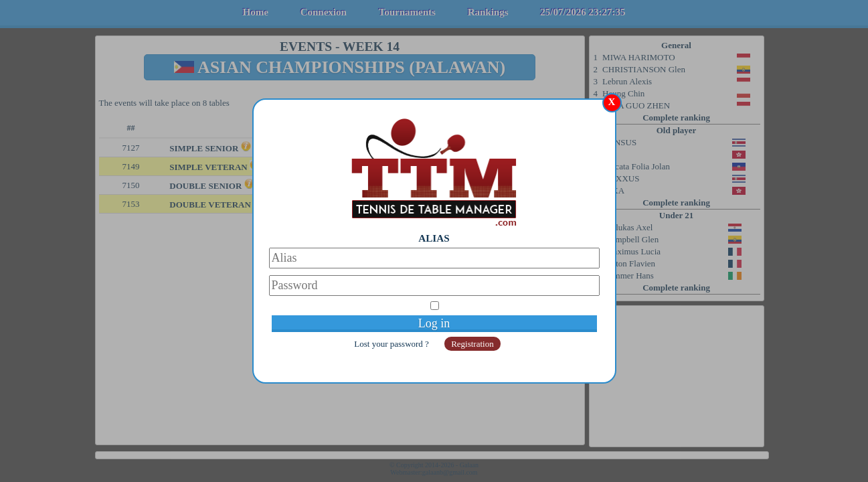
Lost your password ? (393, 344)
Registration (472, 344)
